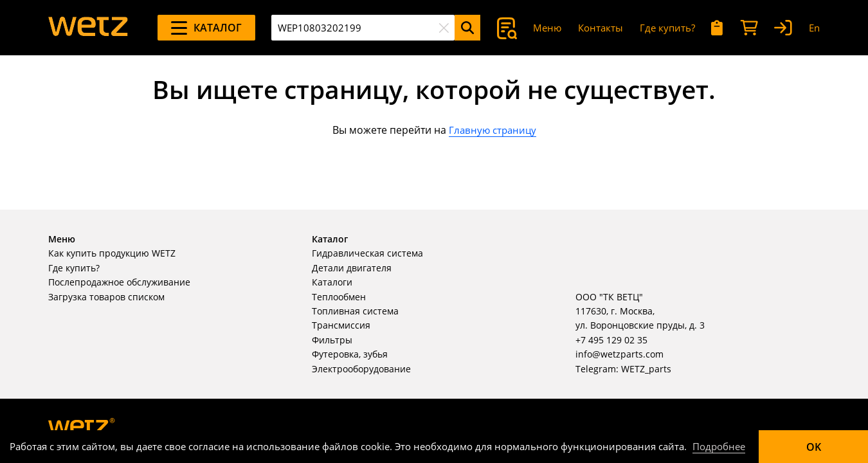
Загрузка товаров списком (106, 297)
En (814, 28)
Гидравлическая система (367, 253)
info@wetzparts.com (619, 354)
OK (814, 447)
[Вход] (783, 28)
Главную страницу (493, 130)
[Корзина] (749, 28)
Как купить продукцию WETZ (112, 253)
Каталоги (332, 282)
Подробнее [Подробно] (719, 446)
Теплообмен (339, 297)
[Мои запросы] (717, 28)
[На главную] (88, 28)
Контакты (601, 28)
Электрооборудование (361, 369)
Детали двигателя (352, 268)
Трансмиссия (341, 325)
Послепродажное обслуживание (119, 282)
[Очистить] (444, 28)
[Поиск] (467, 28)
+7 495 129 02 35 (611, 340)
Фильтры (332, 340)
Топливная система (355, 311)
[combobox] (363, 28)
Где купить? (667, 28)
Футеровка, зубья (350, 354)
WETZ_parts (646, 369)
